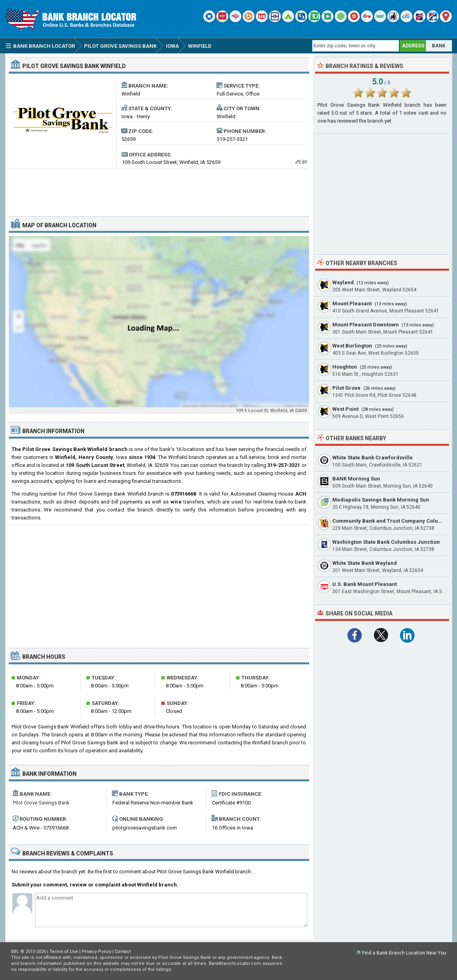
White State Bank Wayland (365, 563)
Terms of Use (64, 952)
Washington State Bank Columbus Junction (386, 542)
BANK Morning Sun (356, 479)
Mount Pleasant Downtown (366, 325)
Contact (123, 952)
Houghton (345, 367)
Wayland (343, 282)
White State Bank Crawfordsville (373, 458)
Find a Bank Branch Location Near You (404, 953)
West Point (345, 409)
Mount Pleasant (352, 304)
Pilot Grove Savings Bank (41, 803)
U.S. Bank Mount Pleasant (365, 584)
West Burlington (352, 346)
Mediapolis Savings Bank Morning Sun (381, 500)
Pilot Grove (346, 388)
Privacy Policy (96, 952)
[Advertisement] (159, 189)
